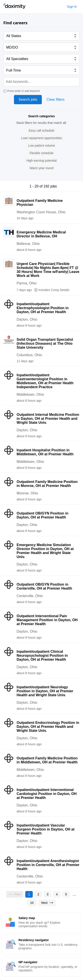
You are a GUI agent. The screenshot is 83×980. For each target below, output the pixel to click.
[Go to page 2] (38, 894)
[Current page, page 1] (29, 894)
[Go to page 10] (32, 903)
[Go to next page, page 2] (47, 903)
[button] (42, 131)
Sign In (72, 7)
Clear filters (55, 99)
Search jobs (28, 99)
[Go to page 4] (57, 894)
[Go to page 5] (66, 894)
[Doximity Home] (14, 7)
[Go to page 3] (48, 894)
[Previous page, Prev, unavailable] (15, 894)
